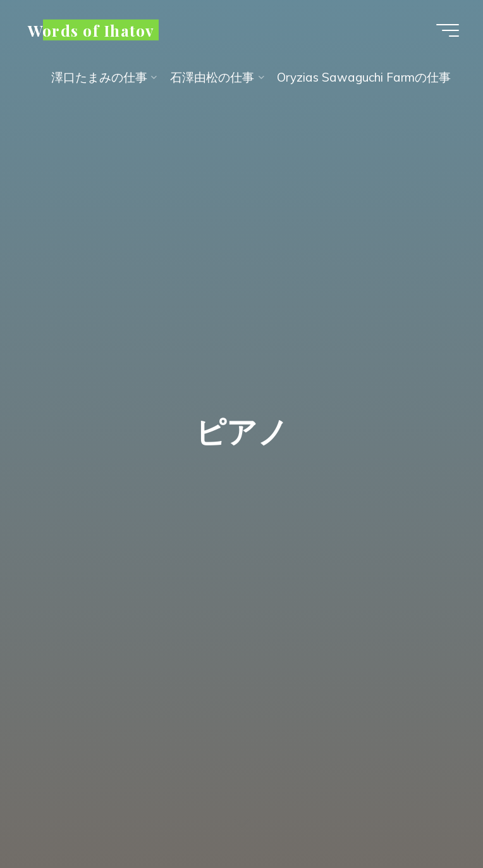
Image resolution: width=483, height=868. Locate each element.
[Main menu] (448, 30)
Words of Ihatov (91, 29)
